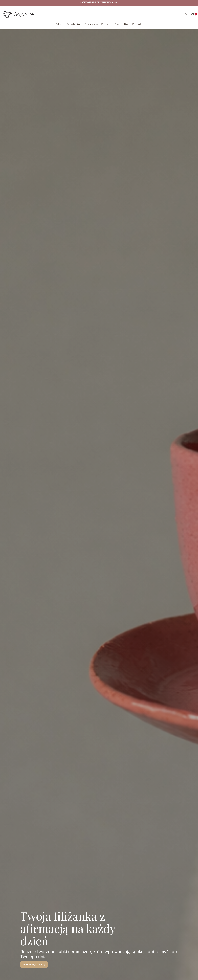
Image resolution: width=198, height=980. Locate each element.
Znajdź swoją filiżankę (34, 964)
